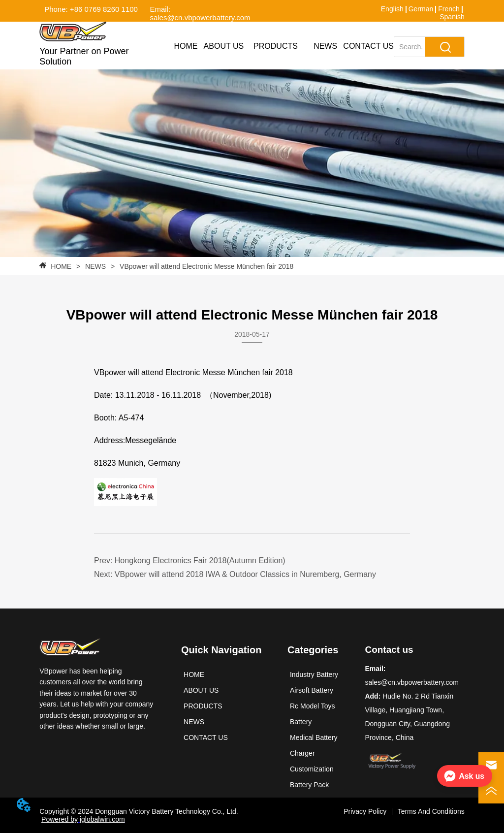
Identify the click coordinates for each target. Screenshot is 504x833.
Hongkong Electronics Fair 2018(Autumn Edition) (200, 561)
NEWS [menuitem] (325, 46)
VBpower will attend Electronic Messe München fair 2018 (205, 266)
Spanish (452, 17)
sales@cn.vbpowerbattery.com (412, 682)
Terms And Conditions (431, 811)
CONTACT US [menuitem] (368, 46)
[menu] (281, 46)
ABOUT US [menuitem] (224, 46)
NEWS (95, 266)
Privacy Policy (365, 811)
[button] (276, 46)
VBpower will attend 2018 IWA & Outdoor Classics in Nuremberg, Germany (245, 574)
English (392, 9)
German (421, 9)
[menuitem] (276, 46)
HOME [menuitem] (186, 46)
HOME (61, 266)
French (449, 9)
